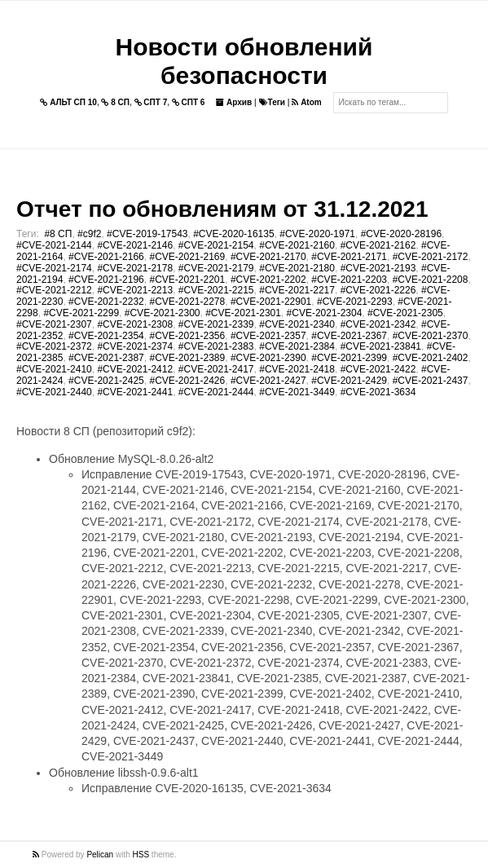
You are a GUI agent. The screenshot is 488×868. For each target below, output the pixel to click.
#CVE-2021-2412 (135, 369)
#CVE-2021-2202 (268, 280)
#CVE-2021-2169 (187, 257)
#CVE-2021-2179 (216, 268)
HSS (141, 855)
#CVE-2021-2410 (54, 369)
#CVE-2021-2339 (216, 324)
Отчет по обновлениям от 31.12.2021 (222, 209)
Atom (306, 102)
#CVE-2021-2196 (106, 280)
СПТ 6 (189, 102)
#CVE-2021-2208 (431, 280)
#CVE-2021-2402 (431, 358)
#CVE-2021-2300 (163, 313)
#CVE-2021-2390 (268, 358)
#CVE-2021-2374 (135, 346)
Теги (272, 102)
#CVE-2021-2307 (54, 324)
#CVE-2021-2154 (216, 245)
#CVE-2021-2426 (187, 381)
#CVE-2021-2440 (54, 392)
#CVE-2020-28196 (401, 234)
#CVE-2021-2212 (54, 290)
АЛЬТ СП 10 (68, 102)
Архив (234, 102)
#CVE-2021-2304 (325, 313)
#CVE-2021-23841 (381, 346)
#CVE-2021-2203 (349, 280)
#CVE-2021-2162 (378, 245)
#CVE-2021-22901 (271, 302)
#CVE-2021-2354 (106, 336)
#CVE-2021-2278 (187, 302)
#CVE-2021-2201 (187, 280)
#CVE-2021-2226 (378, 290)
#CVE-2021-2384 (297, 346)
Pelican (100, 855)
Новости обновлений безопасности (244, 61)
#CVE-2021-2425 (106, 381)
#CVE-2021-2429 (349, 381)
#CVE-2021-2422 (378, 369)
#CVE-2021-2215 (216, 290)
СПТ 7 (151, 102)
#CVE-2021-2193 (378, 268)
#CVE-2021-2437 (431, 381)
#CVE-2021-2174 (54, 268)
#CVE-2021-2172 (431, 257)
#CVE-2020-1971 (317, 234)
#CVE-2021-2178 (135, 268)
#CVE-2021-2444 (216, 392)
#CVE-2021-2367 (349, 336)
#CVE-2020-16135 (233, 234)
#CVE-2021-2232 (106, 302)
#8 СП (58, 234)
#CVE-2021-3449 (297, 392)
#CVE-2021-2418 (297, 369)
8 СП (115, 102)
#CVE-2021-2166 (106, 257)
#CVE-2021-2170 (268, 257)
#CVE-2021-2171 (349, 257)
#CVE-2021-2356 (187, 336)
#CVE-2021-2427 (268, 381)
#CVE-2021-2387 (106, 358)
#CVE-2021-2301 (243, 313)
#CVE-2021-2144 (54, 245)
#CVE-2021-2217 (297, 290)
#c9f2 (89, 234)
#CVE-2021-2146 (135, 245)
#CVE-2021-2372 (54, 346)
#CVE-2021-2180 (297, 268)
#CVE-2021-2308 (135, 324)
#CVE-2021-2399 (349, 358)
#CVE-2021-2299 (81, 313)
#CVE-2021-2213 (135, 290)
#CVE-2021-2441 (135, 392)
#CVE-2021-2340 (297, 324)
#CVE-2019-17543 (147, 234)
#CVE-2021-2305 (405, 313)
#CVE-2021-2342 (378, 324)
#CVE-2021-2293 (355, 302)
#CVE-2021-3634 (378, 392)
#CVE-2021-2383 (216, 346)
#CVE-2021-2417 (216, 369)
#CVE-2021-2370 (431, 336)
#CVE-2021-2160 (297, 245)
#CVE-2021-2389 (187, 358)
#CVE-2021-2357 (268, 336)
